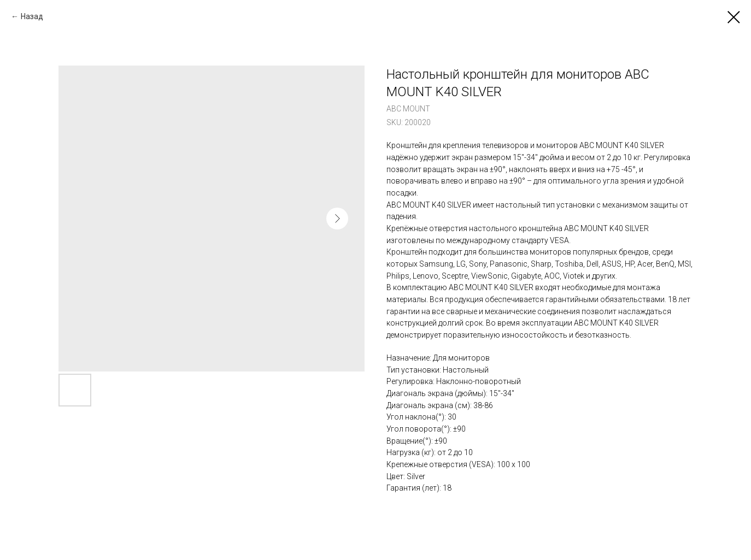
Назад (32, 16)
